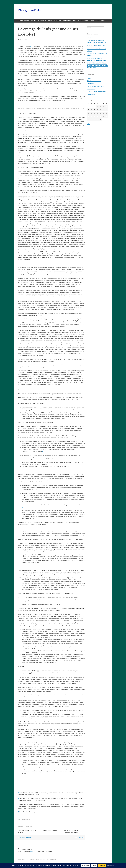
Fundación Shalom (83, 21)
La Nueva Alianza (79, 838)
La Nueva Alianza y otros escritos (96, 92)
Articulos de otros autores (94, 81)
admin (19, 39)
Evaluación (90, 38)
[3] (43, 451)
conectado (33, 852)
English (103, 21)
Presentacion (42, 21)
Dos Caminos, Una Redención (96, 86)
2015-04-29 (25, 39)
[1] (31, 47)
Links (98, 21)
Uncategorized (91, 94)
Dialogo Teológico (30, 10)
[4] (23, 507)
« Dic (89, 124)
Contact (92, 21)
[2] (66, 100)
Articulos (50, 21)
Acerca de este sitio (23, 21)
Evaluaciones (67, 21)
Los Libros (33, 21)
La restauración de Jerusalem (49, 830)
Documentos (58, 21)
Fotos (74, 21)
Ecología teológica (24, 838)
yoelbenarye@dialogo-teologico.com (46, 859)
